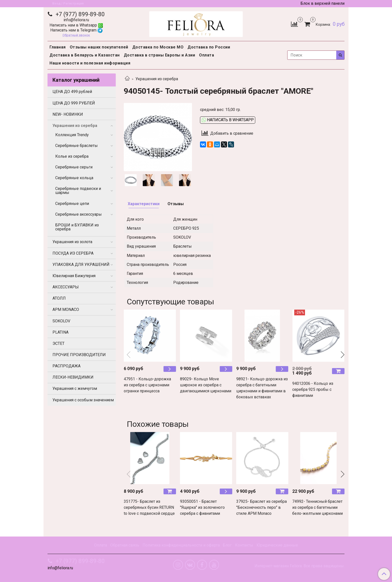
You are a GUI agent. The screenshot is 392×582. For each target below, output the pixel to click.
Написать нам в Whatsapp (76, 25)
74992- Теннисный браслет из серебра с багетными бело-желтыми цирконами (317, 507)
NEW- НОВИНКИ (68, 114)
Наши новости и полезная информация (90, 63)
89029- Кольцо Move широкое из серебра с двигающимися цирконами (206, 385)
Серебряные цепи (72, 204)
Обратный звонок (76, 35)
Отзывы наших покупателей (99, 47)
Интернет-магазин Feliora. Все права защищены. (299, 566)
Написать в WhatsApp (228, 120)
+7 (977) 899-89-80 (79, 14)
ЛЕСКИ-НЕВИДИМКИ (73, 377)
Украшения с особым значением (83, 400)
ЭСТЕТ (58, 343)
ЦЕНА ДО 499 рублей (72, 92)
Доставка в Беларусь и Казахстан (85, 55)
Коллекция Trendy (72, 135)
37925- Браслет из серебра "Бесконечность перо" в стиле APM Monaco (261, 507)
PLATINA (60, 332)
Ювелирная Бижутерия (74, 276)
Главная (58, 47)
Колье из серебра (72, 156)
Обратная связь (125, 545)
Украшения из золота (72, 242)
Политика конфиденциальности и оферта (181, 545)
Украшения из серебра (157, 79)
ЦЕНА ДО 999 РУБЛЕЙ (74, 103)
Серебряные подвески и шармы (78, 191)
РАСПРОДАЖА (66, 366)
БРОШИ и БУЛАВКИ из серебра (77, 227)
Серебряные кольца (74, 178)
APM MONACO (66, 309)
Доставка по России (209, 47)
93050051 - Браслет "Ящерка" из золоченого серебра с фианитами (202, 507)
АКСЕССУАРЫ (66, 287)
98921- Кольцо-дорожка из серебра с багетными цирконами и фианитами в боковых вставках (262, 388)
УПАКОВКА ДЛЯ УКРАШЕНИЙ (81, 265)
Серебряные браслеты (76, 146)
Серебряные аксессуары (78, 214)
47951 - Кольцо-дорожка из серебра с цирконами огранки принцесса (147, 385)
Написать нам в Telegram (76, 30)
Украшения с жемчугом (75, 388)
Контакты (244, 545)
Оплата (206, 55)
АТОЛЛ (59, 298)
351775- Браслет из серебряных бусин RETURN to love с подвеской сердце (149, 507)
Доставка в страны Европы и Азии (159, 55)
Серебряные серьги (74, 167)
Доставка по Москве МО (158, 47)
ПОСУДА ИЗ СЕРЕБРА (73, 253)
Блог (227, 545)
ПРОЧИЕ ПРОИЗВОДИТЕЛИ (79, 355)
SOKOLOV (61, 321)
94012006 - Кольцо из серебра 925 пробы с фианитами (313, 389)
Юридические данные (277, 545)
